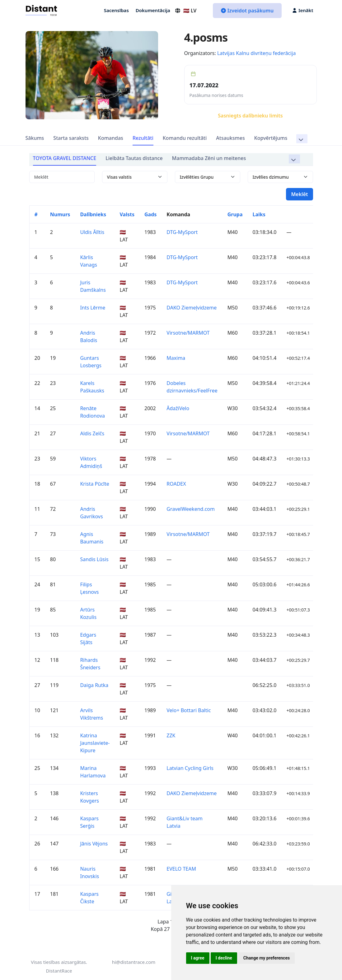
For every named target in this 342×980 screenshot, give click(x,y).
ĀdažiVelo (178, 408)
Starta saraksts (71, 138)
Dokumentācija (153, 10)
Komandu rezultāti (185, 138)
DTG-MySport (182, 232)
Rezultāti (143, 138)
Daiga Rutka (94, 685)
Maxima (176, 358)
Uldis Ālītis (92, 232)
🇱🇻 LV (186, 11)
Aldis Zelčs (92, 433)
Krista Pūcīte (94, 484)
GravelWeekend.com (191, 509)
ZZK (171, 735)
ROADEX (176, 484)
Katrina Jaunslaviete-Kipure (95, 743)
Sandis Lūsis (94, 559)
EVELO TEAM (181, 869)
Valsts (127, 214)
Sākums (35, 138)
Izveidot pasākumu (247, 11)
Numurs (60, 214)
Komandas (111, 138)
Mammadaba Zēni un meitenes (209, 158)
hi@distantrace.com (134, 962)
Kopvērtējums (271, 138)
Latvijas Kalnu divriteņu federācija (256, 53)
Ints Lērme (93, 308)
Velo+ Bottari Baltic (189, 710)
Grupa (235, 214)
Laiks (259, 214)
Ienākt (303, 10)
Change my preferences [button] (267, 958)
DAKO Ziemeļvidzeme (192, 308)
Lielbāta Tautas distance (134, 158)
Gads (150, 214)
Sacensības (116, 10)
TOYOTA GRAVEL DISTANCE (65, 158)
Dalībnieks (93, 214)
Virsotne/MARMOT (188, 333)
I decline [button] (224, 958)
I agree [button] (198, 958)
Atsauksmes (230, 138)
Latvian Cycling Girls (190, 768)
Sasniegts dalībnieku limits (250, 116)
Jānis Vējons (94, 844)
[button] (302, 139)
